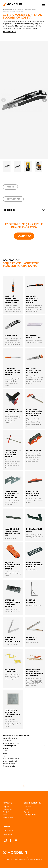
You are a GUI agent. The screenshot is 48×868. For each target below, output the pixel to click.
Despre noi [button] (28, 807)
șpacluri (5, 753)
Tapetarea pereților (9, 766)
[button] (45, 100)
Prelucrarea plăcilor (10, 746)
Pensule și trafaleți (9, 763)
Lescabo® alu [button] (7, 809)
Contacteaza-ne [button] (8, 830)
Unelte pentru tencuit (10, 761)
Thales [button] (5, 815)
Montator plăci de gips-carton (16, 735)
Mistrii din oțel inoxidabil (11, 758)
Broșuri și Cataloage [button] (31, 815)
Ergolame (6, 756)
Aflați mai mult (9, 32)
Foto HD (10, 187)
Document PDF (13, 199)
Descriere (9, 210)
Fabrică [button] (26, 812)
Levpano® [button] (6, 807)
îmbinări (6, 748)
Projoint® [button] (6, 812)
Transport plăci (8, 741)
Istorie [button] (26, 809)
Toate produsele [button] (8, 817)
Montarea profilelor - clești (11, 743)
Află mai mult (24, 236)
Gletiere (6, 751)
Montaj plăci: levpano (10, 738)
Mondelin (12, 4)
